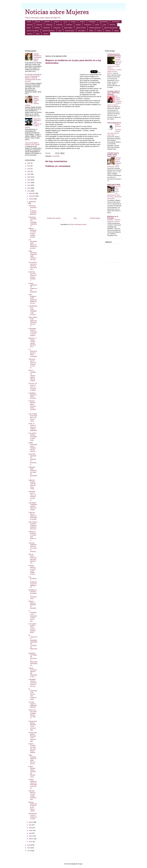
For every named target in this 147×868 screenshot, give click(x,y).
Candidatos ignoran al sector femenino (33, 396)
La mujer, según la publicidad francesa (33, 705)
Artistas (29, 22)
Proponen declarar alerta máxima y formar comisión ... (32, 406)
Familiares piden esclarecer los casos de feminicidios (33, 472)
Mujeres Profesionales (49, 31)
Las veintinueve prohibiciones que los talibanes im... (33, 582)
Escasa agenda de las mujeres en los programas (33, 288)
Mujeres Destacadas (95, 28)
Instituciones (88, 25)
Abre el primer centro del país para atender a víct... (32, 559)
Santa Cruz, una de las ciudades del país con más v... (33, 714)
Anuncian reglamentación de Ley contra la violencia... (33, 547)
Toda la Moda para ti (114, 123)
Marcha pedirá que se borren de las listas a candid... (33, 806)
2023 (29, 166)
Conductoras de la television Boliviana (114, 55)
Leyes (104, 25)
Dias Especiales (104, 22)
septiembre (32, 202)
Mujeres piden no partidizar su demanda (32, 605)
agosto (31, 822)
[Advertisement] (73, 43)
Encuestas (39, 25)
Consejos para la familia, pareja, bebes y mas (113, 155)
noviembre (32, 196)
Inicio (75, 218)
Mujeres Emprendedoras (111, 28)
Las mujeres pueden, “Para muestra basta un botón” (32, 628)
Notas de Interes (70, 31)
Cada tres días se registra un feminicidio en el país (33, 516)
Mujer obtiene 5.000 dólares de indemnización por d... (33, 321)
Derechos (82, 22)
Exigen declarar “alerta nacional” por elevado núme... (32, 772)
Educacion (30, 25)
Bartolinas (37, 22)
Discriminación (116, 22)
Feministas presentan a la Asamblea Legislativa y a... (33, 221)
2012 (29, 848)
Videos (38, 34)
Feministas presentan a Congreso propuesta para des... (33, 210)
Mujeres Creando (81, 28)
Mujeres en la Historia (33, 31)
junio (31, 828)
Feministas (69, 25)
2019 (29, 177)
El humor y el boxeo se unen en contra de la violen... (33, 387)
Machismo (113, 25)
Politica (91, 31)
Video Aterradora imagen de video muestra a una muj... (33, 255)
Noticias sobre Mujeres (57, 12)
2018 (29, 180)
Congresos (57, 22)
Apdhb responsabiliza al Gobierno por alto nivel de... (33, 447)
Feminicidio (59, 25)
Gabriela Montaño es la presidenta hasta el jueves (38, 57)
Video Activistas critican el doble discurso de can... (32, 759)
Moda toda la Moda (114, 184)
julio (30, 825)
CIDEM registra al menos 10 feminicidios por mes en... (33, 784)
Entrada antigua (95, 218)
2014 (29, 191)
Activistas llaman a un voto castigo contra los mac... (32, 795)
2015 (29, 188)
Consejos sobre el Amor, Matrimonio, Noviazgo (114, 93)
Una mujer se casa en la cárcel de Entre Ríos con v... (33, 266)
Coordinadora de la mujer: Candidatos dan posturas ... (33, 310)
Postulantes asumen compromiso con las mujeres (33, 332)
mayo (31, 830)
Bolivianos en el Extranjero (113, 217)
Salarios (116, 31)
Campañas (47, 22)
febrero (31, 839)
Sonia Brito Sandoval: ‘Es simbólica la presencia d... (33, 459)
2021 (29, 171)
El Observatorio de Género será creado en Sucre (33, 694)
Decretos (73, 22)
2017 (29, 183)
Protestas (108, 31)
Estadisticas (49, 25)
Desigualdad (92, 22)
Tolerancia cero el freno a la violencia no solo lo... (32, 363)
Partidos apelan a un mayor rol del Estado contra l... (32, 570)
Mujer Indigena (68, 28)
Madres (29, 28)
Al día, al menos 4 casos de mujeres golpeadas (33, 427)
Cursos (65, 22)
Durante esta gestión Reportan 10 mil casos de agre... (33, 726)
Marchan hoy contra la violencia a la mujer (33, 816)
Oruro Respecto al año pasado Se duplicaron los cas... (33, 299)
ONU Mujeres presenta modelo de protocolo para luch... (33, 525)
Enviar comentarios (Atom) (78, 224)
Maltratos (37, 28)
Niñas (60, 31)
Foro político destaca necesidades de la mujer (33, 437)
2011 (29, 851)
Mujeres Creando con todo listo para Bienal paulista (32, 748)
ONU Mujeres (82, 31)
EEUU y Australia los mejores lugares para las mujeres (32, 376)
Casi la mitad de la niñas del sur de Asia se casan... (33, 417)
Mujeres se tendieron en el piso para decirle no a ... (32, 536)
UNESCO (29, 34)
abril (30, 833)
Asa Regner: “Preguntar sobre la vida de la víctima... (33, 506)
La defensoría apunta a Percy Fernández (33, 353)
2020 (29, 174)
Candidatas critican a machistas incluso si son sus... (33, 683)
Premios (99, 31)
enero (31, 842)
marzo (31, 836)
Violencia (46, 34)
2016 (29, 185)
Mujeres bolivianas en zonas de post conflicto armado (33, 233)
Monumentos (57, 28)
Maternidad (47, 28)
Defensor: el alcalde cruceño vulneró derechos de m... (32, 342)
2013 (29, 845)
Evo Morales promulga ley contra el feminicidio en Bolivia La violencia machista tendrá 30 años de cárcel (33, 78)
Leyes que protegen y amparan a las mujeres (32, 144)
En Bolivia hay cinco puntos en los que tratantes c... (33, 276)
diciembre (32, 193)
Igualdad (78, 25)
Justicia (97, 25)
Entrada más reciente (54, 218)
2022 (29, 169)
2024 (29, 163)
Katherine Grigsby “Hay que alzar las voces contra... (32, 484)
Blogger (80, 864)
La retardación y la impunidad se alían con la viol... (33, 616)
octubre (31, 199)
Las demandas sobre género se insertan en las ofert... (33, 244)
